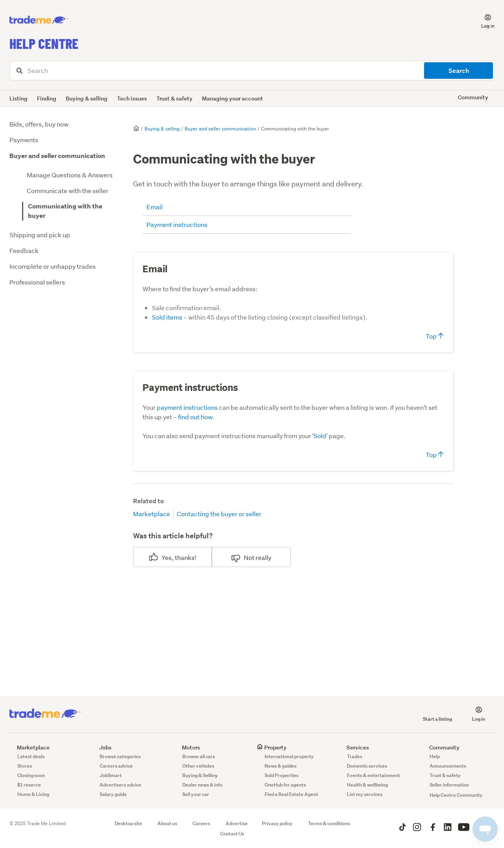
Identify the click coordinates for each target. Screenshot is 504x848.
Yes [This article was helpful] (167, 557)
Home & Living (33, 794)
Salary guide (113, 794)
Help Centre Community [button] (456, 795)
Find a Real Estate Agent (291, 794)
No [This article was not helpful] (248, 557)
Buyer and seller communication (57, 156)
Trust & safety (174, 98)
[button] (483, 20)
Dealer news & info (202, 785)
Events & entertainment (373, 775)
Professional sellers (37, 282)
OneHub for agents (285, 785)
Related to (148, 501)
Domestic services (367, 766)
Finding (47, 98)
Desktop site (128, 823)
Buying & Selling (200, 775)
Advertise (237, 823)
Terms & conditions (329, 823)
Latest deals (31, 756)
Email (155, 207)
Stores (25, 766)
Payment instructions (177, 224)
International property (289, 756)
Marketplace (152, 514)
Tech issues (132, 98)
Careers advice (116, 766)
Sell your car (196, 794)
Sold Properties (282, 775)
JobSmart (111, 775)
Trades (355, 756)
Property (272, 747)
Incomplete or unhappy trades (53, 266)
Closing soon (31, 775)
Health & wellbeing (367, 785)
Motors (187, 747)
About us (167, 823)
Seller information (449, 785)
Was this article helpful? (173, 536)
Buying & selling (87, 98)
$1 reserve (29, 785)
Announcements (448, 766)
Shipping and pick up (40, 235)
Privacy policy (277, 823)
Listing (19, 98)
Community (441, 747)
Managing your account (233, 98)
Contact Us (232, 834)
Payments (24, 140)
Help (435, 756)
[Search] (252, 71)
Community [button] (473, 97)
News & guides (281, 766)
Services (354, 747)
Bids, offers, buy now (39, 124)
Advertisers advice (120, 785)
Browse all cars (199, 756)
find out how (195, 417)
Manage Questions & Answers (70, 175)
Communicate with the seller (68, 191)
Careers (201, 823)
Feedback (24, 250)
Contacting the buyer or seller (219, 514)
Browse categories (120, 756)
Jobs (102, 747)
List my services (365, 794)
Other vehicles (198, 766)
